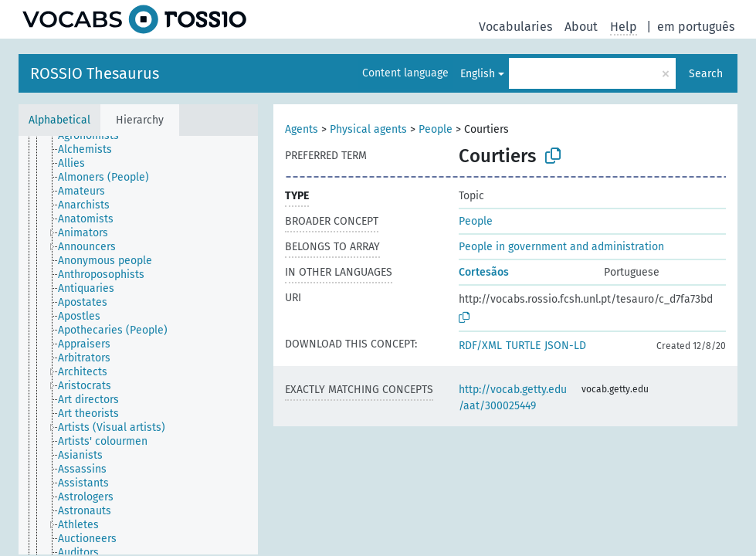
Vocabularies (515, 27)
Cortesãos (484, 272)
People (436, 129)
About (581, 27)
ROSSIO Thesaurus (95, 73)
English (478, 74)
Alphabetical (59, 120)
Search (706, 74)
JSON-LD (565, 346)
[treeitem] (95, 136)
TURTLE (523, 346)
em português (696, 27)
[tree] (138, 345)
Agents (302, 129)
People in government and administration (561, 247)
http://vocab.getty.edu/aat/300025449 (513, 398)
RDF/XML (480, 346)
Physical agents (368, 129)
